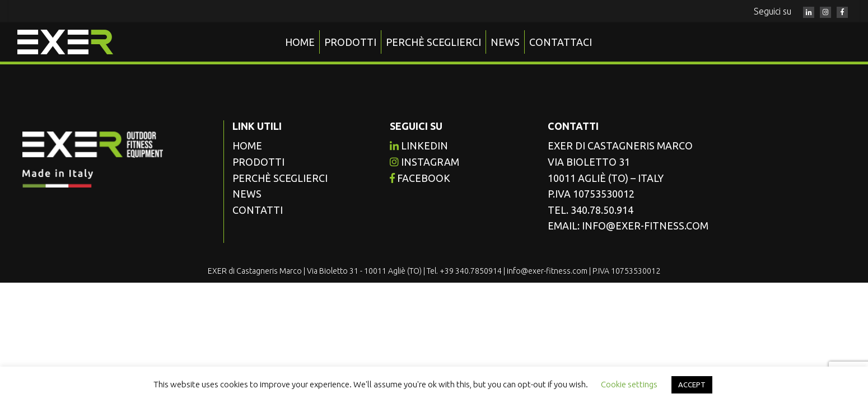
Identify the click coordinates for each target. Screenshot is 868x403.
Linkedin (419, 146)
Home (300, 42)
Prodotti (350, 42)
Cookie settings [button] (629, 384)
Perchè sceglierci (433, 42)
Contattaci (561, 42)
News (505, 42)
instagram (424, 162)
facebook (420, 178)
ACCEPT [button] (692, 385)
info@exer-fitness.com (645, 226)
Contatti (258, 210)
